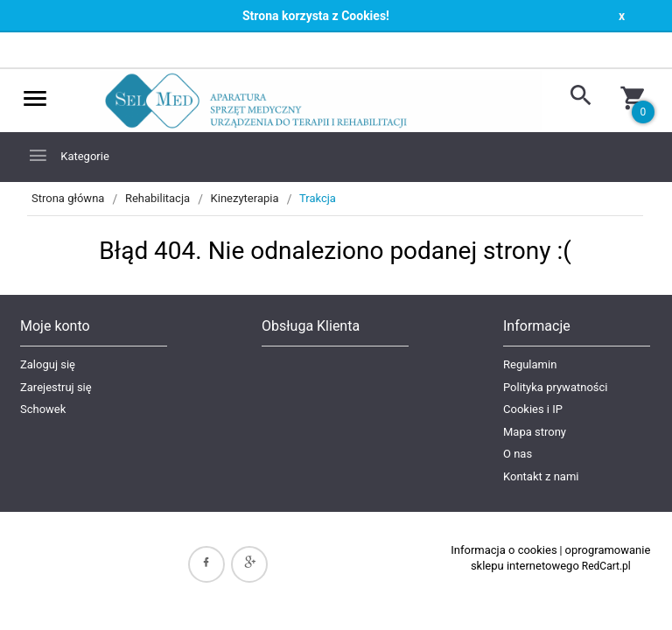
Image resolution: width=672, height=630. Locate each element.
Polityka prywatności (555, 387)
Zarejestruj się (56, 387)
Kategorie (68, 155)
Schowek (43, 409)
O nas (518, 454)
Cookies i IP (533, 409)
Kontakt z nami (541, 476)
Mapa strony (535, 432)
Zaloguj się (48, 364)
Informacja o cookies (504, 550)
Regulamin (530, 364)
